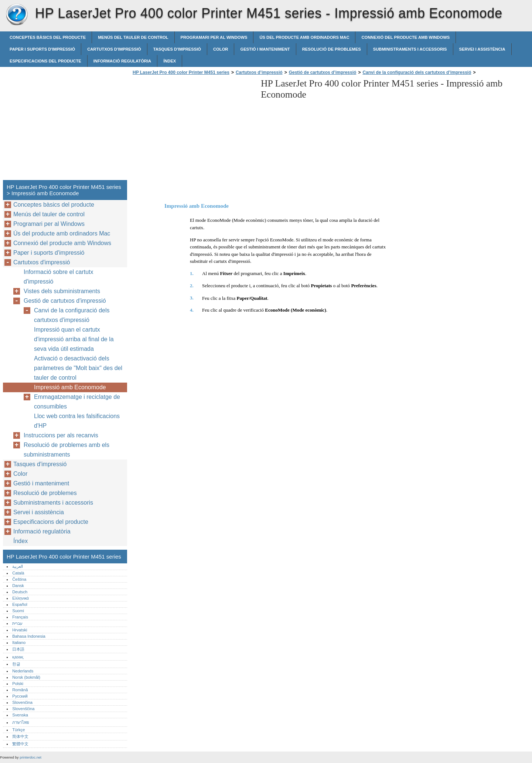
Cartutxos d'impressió (114, 49)
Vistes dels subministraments (62, 291)
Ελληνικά (21, 598)
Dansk (18, 586)
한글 (16, 664)
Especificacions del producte (45, 61)
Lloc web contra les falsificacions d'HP (77, 421)
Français (20, 617)
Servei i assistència (482, 49)
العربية (18, 566)
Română (20, 690)
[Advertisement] (193, 130)
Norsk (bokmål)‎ (26, 677)
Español (20, 604)
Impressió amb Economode (70, 387)
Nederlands (23, 671)
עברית (17, 623)
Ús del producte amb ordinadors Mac (304, 37)
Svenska (20, 715)
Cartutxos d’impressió (259, 72)
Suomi (18, 611)
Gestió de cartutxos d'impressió (65, 301)
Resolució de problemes (332, 49)
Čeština (19, 579)
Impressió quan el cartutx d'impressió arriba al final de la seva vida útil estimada (74, 339)
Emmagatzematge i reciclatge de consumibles (77, 402)
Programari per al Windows (214, 37)
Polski (18, 684)
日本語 (18, 649)
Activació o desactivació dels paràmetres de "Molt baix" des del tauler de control (78, 368)
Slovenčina (22, 702)
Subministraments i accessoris (410, 49)
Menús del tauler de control (133, 37)
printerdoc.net (30, 757)
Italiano (19, 642)
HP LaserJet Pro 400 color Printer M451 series (17, 15)
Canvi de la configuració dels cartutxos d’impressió (417, 72)
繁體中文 (20, 744)
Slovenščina (23, 709)
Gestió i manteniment (265, 49)
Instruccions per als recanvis (61, 435)
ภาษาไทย (21, 722)
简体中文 (20, 736)
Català (18, 573)
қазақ (18, 657)
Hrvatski (20, 630)
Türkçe (18, 730)
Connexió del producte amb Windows (405, 37)
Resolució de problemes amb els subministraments (66, 450)
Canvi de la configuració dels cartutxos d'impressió (72, 315)
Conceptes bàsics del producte (48, 37)
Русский (20, 696)
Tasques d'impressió (177, 49)
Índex (170, 61)
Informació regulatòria (122, 61)
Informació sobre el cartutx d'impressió (59, 277)
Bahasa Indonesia (29, 636)
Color (221, 49)
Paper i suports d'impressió (42, 49)
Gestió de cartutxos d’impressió (323, 72)
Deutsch (20, 592)
